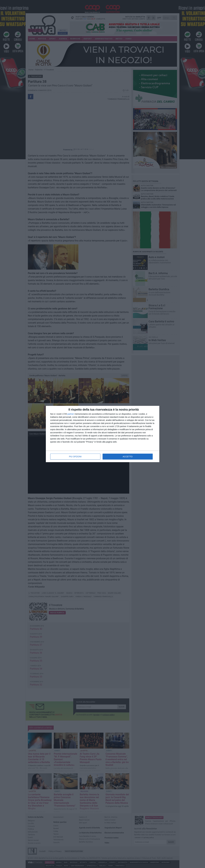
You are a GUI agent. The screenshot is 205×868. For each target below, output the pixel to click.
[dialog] (103, 434)
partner (71, 414)
